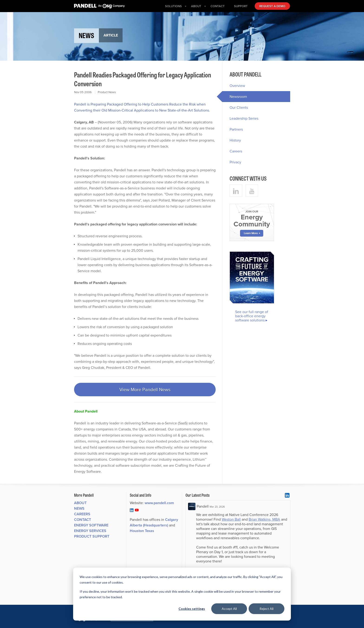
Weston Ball (231, 519)
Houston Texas (142, 531)
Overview (237, 86)
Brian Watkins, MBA (264, 519)
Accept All (229, 609)
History (235, 140)
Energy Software (91, 525)
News (79, 508)
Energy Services (90, 531)
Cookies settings (192, 609)
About (80, 503)
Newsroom (235, 97)
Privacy (235, 162)
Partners (236, 129)
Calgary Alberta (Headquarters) (154, 522)
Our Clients (239, 107)
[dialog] (182, 594)
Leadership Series (244, 118)
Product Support (92, 536)
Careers (236, 151)
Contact (83, 520)
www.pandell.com (159, 503)
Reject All (266, 609)
